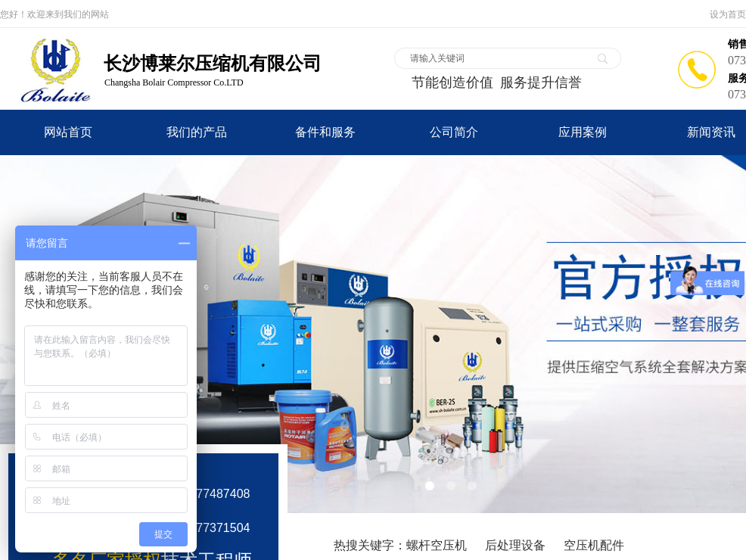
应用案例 (583, 132)
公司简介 (454, 132)
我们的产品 (197, 132)
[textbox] (498, 58)
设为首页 (728, 14)
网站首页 (68, 132)
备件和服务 (325, 132)
